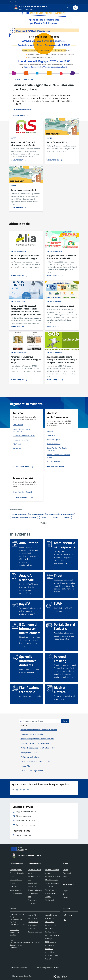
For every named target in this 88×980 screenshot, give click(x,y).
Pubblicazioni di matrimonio (51, 927)
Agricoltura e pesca (34, 870)
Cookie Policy (50, 959)
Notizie (65, 870)
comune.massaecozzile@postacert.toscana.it (26, 942)
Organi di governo (16, 870)
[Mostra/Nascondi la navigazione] (3, 8)
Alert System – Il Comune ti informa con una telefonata (23, 144)
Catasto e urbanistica (35, 890)
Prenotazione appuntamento (33, 920)
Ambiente (31, 873)
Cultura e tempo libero (33, 895)
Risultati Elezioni (51, 932)
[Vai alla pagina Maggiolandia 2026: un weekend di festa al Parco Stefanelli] (54, 275)
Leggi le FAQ (32, 915)
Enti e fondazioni (16, 880)
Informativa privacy (52, 935)
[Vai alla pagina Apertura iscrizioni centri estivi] (54, 326)
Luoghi (65, 891)
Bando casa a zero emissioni (23, 190)
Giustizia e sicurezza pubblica (52, 871)
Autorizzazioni (32, 887)
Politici (12, 883)
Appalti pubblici (33, 883)
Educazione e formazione (32, 902)
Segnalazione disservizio (32, 927)
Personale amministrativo (15, 888)
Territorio (66, 897)
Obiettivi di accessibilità (49, 950)
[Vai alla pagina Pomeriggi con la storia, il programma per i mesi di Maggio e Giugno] (18, 379)
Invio (65, 721)
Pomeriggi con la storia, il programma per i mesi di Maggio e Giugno (26, 360)
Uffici (12, 876)
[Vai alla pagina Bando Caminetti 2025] (54, 159)
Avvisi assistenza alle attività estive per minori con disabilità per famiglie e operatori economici (62, 360)
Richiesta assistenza (35, 932)
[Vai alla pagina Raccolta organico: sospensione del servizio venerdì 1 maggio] (18, 275)
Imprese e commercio (53, 876)
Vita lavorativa (50, 900)
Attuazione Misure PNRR (19, 968)
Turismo (48, 897)
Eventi (65, 894)
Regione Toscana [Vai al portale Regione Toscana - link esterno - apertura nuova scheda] (15, 2)
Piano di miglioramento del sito (48, 968)
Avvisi (65, 876)
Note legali (49, 939)
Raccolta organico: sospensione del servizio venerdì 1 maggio (25, 257)
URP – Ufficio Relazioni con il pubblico (15, 932)
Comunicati (67, 873)
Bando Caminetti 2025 (57, 142)
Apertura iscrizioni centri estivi (60, 306)
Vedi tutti (44, 523)
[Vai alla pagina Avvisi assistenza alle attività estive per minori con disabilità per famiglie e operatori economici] (54, 379)
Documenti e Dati (16, 893)
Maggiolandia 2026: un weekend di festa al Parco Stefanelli (61, 257)
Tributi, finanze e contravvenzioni (51, 892)
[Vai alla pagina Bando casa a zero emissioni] (18, 207)
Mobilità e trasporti (52, 880)
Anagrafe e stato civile (34, 878)
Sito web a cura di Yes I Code (22, 976)
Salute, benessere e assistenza (52, 885)
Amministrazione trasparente (51, 917)
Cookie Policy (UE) (51, 955)
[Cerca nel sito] (75, 8)
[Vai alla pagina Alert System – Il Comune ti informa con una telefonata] (18, 159)
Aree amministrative (17, 873)
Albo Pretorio (50, 922)
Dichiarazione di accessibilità (51, 944)
